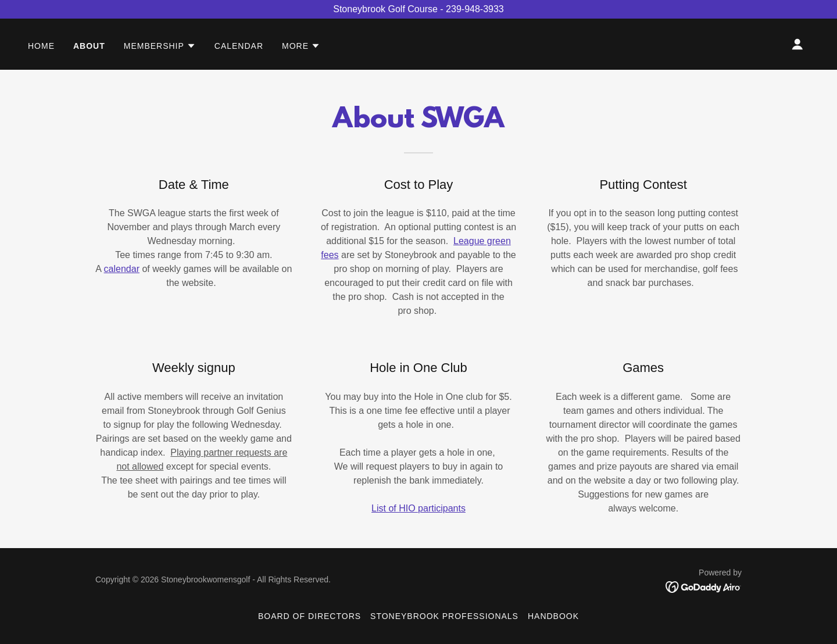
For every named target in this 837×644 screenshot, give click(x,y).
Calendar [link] (239, 46)
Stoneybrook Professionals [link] (444, 616)
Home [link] (41, 46)
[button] (160, 46)
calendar (122, 269)
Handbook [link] (553, 616)
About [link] (89, 46)
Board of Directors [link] (310, 616)
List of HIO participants (419, 508)
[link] (704, 586)
